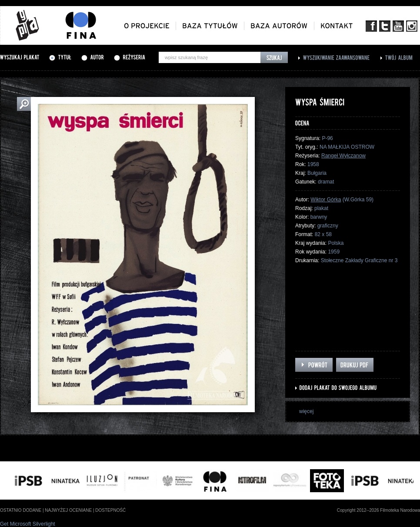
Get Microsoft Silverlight (28, 524)
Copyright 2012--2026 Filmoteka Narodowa (378, 510)
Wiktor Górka (326, 200)
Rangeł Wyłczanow (343, 156)
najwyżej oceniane (68, 510)
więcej (306, 411)
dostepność (110, 510)
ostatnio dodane (21, 510)
